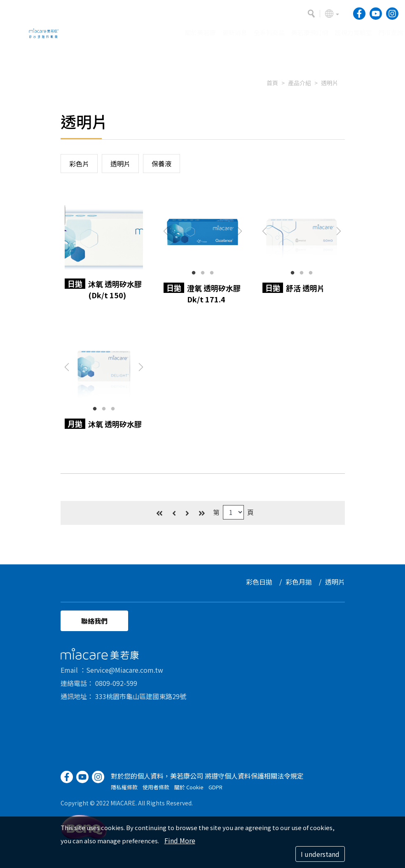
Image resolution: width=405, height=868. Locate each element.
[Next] (187, 509)
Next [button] (240, 231)
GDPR (215, 791)
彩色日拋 (263, 582)
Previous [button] (166, 231)
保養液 (162, 164)
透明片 (330, 83)
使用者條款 (156, 791)
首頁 (272, 83)
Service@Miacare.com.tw (125, 674)
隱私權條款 (124, 791)
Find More (180, 840)
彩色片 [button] (79, 164)
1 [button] (194, 273)
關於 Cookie (189, 791)
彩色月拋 (303, 582)
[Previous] (174, 509)
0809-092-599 (116, 687)
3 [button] (212, 273)
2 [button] (203, 273)
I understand (320, 854)
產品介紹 (300, 83)
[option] (202, 60)
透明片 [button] (120, 164)
